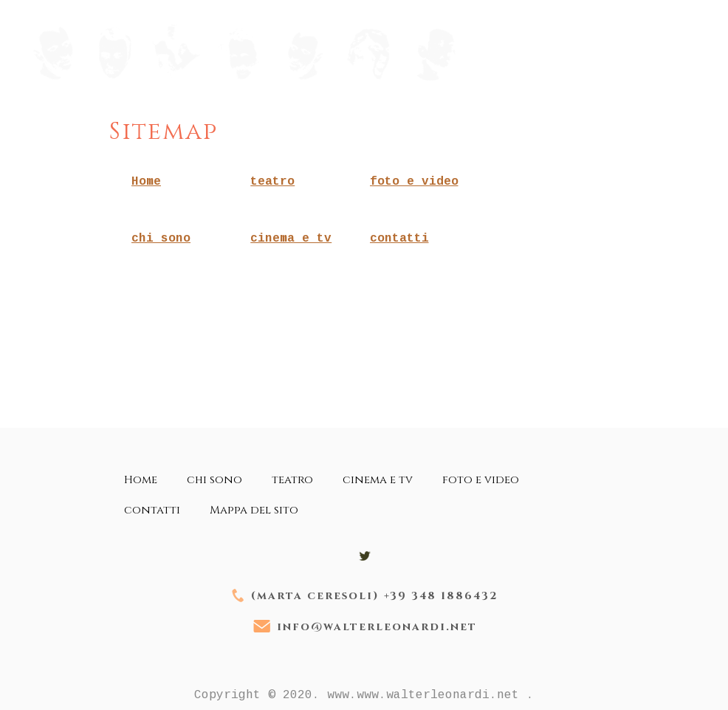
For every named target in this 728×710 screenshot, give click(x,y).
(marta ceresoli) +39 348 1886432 (375, 596)
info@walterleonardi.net (377, 627)
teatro (272, 182)
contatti (399, 239)
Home (146, 182)
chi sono (161, 239)
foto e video (414, 182)
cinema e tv (291, 239)
